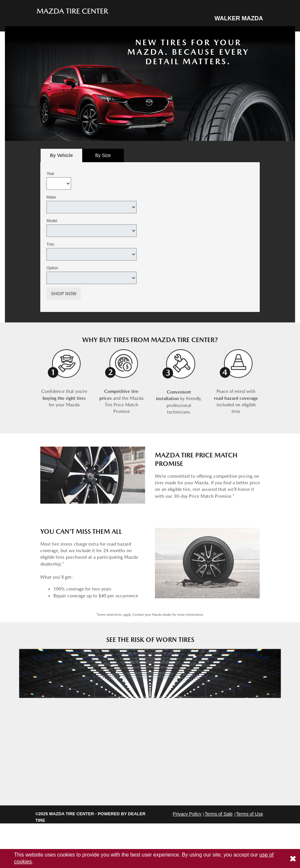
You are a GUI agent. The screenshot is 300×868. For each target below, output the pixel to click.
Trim (50, 244)
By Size (103, 155)
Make (51, 197)
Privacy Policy (187, 814)
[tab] (61, 155)
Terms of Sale (219, 814)
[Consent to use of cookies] (293, 858)
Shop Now (64, 294)
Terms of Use (250, 814)
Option (52, 268)
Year (50, 174)
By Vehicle (61, 157)
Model (52, 221)
